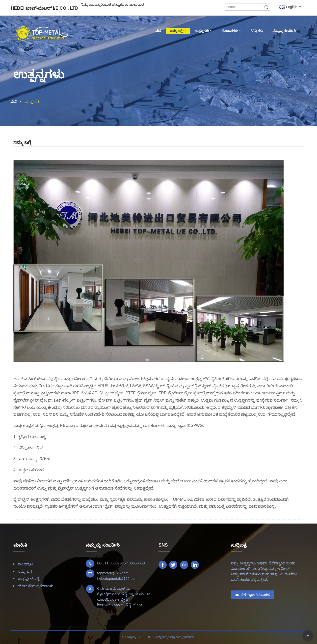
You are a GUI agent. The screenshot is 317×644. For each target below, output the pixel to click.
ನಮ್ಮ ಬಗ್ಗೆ (32, 102)
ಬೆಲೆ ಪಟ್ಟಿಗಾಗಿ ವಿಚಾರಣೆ (255, 595)
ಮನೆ (13, 102)
